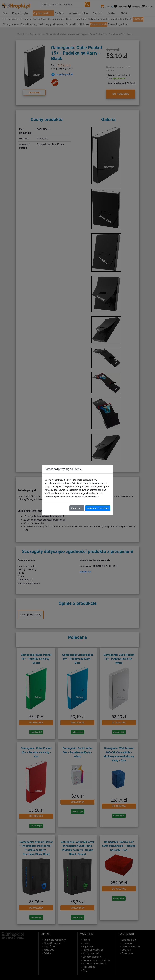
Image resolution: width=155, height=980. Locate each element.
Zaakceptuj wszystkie (98, 508)
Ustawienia (77, 508)
